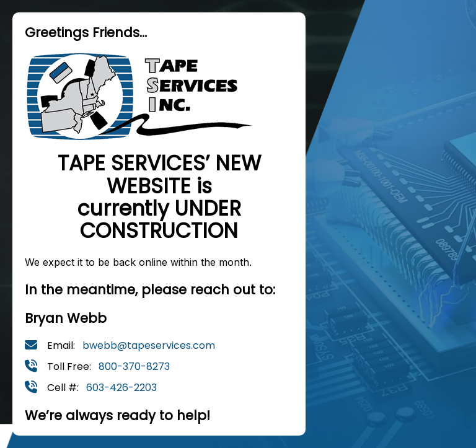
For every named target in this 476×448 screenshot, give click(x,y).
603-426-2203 (121, 388)
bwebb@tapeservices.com (149, 345)
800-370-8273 (134, 367)
